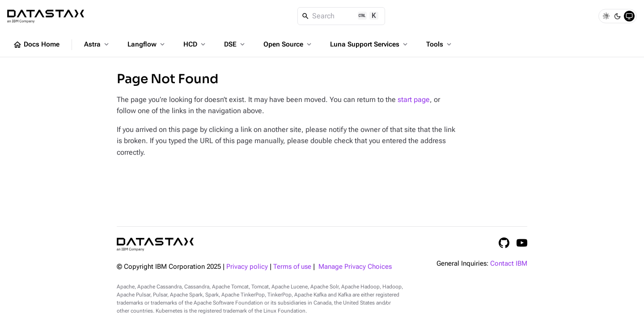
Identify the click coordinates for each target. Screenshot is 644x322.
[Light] (606, 16)
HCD (195, 44)
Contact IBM (509, 264)
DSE (235, 44)
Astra (97, 44)
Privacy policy (247, 267)
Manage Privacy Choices (355, 267)
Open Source (288, 44)
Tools (440, 44)
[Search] (341, 16)
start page (414, 100)
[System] (629, 16)
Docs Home (36, 45)
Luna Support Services (370, 44)
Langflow (147, 44)
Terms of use (292, 267)
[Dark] (618, 16)
